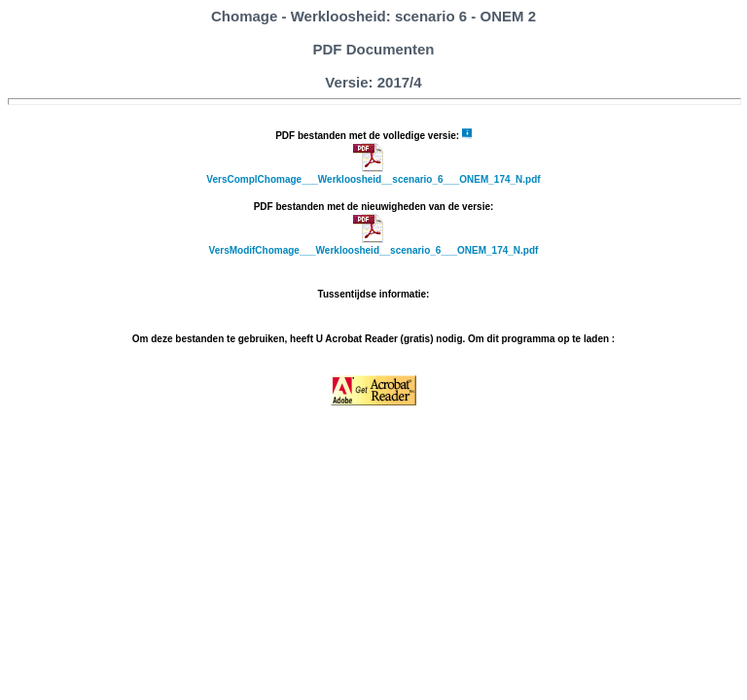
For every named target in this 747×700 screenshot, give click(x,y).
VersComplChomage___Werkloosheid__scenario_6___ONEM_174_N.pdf (373, 179)
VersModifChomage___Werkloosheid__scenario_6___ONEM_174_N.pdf (374, 250)
